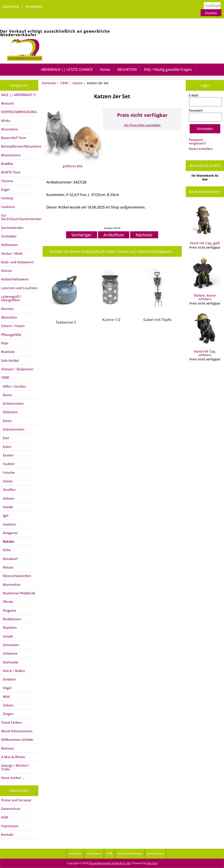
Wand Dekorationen (17, 731)
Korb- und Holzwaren (17, 262)
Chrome (7, 181)
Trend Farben (11, 722)
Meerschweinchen (16, 576)
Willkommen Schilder (17, 740)
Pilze (5, 343)
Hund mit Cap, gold (205, 225)
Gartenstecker (12, 228)
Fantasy (7, 198)
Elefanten (9, 412)
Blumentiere (11, 155)
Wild (5, 697)
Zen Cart (152, 863)
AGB (4, 817)
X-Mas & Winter (13, 757)
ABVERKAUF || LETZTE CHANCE (67, 70)
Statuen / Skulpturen (17, 369)
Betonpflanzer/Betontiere (20, 146)
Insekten (9, 524)
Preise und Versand (16, 800)
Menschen (9, 317)
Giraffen (8, 490)
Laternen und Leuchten (19, 288)
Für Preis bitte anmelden (142, 125)
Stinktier (9, 679)
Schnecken (10, 645)
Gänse (7, 481)
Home (105, 70)
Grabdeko (9, 236)
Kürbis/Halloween (15, 279)
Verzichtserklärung (130, 853)
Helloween (9, 245)
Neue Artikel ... (13, 778)
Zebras (7, 705)
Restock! (8, 103)
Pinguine (9, 610)
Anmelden (34, 7)
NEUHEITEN (127, 70)
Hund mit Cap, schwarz (205, 335)
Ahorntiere (10, 129)
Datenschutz (11, 809)
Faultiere (8, 207)
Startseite (11, 7)
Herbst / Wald (12, 253)
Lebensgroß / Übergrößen (11, 298)
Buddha (7, 164)
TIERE (64, 83)
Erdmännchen (13, 429)
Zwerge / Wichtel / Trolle (15, 767)
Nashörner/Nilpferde (18, 593)
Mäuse (7, 567)
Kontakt (7, 834)
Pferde (7, 602)
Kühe (6, 550)
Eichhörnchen (12, 403)
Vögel (6, 688)
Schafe (7, 636)
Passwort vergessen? (197, 141)
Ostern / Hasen (13, 326)
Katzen (78, 83)
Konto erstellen (201, 149)
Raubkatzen (11, 619)
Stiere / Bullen (13, 671)
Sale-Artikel (10, 360)
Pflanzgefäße (11, 335)
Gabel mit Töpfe (157, 319)
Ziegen (7, 714)
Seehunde (10, 662)
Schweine (9, 653)
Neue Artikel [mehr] (205, 192)
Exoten (7, 455)
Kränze (6, 271)
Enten (6, 421)
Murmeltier (11, 585)
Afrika (6, 121)
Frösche (8, 472)
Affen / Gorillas (14, 386)
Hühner (8, 498)
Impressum (10, 826)
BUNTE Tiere (11, 172)
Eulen (6, 447)
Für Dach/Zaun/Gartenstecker (20, 217)
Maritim (7, 309)
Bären (7, 395)
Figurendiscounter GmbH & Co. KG (110, 863)
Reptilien (9, 627)
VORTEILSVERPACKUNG (19, 112)
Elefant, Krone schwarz (205, 279)
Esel (5, 438)
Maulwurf (9, 559)
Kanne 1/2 (111, 319)
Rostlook (8, 352)
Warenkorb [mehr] (205, 166)
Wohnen (8, 748)
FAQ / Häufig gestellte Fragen (168, 70)
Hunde (7, 507)
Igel (5, 515)
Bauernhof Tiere (14, 138)
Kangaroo (9, 533)
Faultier (8, 464)
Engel (5, 189)
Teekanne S (66, 322)
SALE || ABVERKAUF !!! (18, 95)
